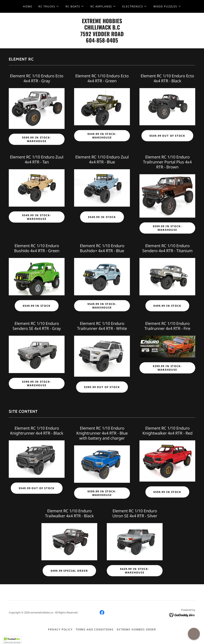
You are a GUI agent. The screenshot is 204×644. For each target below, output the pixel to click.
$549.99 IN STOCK (102, 217)
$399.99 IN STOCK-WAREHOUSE (37, 383)
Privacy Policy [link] (60, 629)
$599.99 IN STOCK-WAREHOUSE (37, 139)
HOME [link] (27, 6)
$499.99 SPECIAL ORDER (69, 571)
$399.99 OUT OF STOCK (102, 387)
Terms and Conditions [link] (95, 629)
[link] (102, 41)
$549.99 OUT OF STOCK (167, 136)
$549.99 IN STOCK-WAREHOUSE (102, 136)
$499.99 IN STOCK (167, 306)
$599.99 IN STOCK (167, 492)
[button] (49, 6)
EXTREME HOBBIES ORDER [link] (136, 629)
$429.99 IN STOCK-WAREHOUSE (135, 571)
